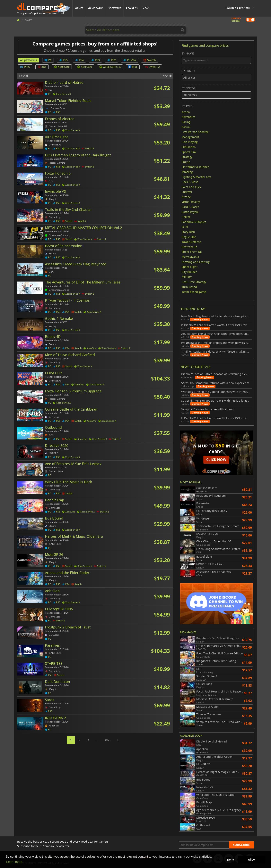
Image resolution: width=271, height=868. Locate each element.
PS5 (63, 60)
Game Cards (96, 8)
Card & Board (190, 207)
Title (24, 76)
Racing (186, 122)
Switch (150, 60)
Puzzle (186, 162)
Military (187, 277)
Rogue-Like (189, 237)
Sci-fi (185, 227)
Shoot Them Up (192, 252)
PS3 (95, 60)
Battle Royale (190, 212)
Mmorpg (187, 172)
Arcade (186, 197)
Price (166, 76)
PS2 (111, 60)
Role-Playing (190, 142)
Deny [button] (230, 860)
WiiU (25, 67)
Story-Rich (188, 232)
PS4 (79, 60)
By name (216, 58)
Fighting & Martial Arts (196, 177)
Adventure (188, 117)
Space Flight (190, 267)
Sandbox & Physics (194, 222)
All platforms (29, 60)
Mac (133, 67)
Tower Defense (191, 242)
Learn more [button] (14, 862)
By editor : (216, 93)
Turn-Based (189, 287)
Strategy (187, 157)
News (146, 8)
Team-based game (194, 292)
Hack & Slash (190, 182)
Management (190, 137)
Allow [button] (252, 860)
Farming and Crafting (196, 262)
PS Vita (130, 60)
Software (115, 8)
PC (48, 60)
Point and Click (191, 187)
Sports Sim (189, 152)
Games (79, 8)
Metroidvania (190, 257)
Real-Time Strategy (194, 282)
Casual (186, 127)
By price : (216, 75)
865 (108, 740)
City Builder (189, 272)
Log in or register (238, 8)
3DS (42, 67)
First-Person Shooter (195, 132)
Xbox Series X (110, 67)
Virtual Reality (191, 202)
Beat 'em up (189, 247)
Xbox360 (84, 67)
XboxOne (62, 67)
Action (186, 112)
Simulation (189, 147)
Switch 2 (152, 67)
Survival (187, 192)
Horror (186, 217)
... (97, 740)
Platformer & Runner (195, 167)
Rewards (132, 8)
